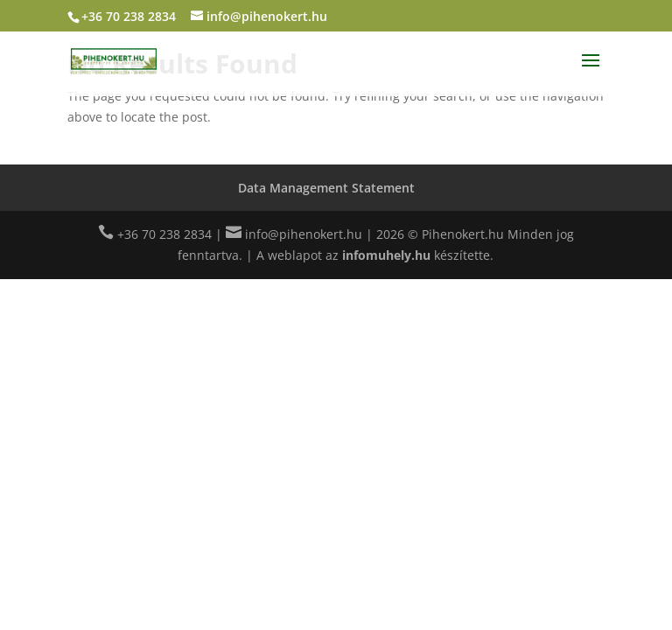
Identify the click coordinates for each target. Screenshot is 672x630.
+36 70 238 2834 (129, 16)
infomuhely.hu (386, 255)
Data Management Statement (326, 188)
